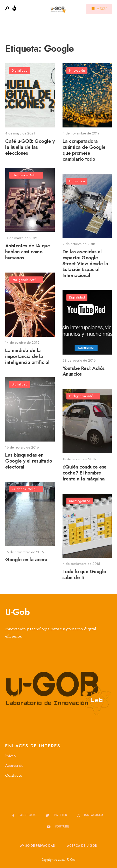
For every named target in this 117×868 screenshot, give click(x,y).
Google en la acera (26, 560)
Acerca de (14, 765)
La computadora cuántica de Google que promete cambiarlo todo (84, 150)
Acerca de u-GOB (82, 846)
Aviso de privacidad (38, 846)
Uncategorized (80, 501)
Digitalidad (20, 70)
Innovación (77, 70)
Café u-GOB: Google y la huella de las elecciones (30, 147)
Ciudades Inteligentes (27, 489)
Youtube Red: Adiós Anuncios (84, 371)
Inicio (11, 756)
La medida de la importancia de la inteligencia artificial (27, 356)
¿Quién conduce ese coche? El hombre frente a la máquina (85, 473)
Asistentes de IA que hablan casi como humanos (28, 252)
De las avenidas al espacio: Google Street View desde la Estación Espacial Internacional (85, 263)
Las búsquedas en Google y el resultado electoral (29, 461)
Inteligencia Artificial (27, 175)
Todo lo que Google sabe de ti (84, 574)
